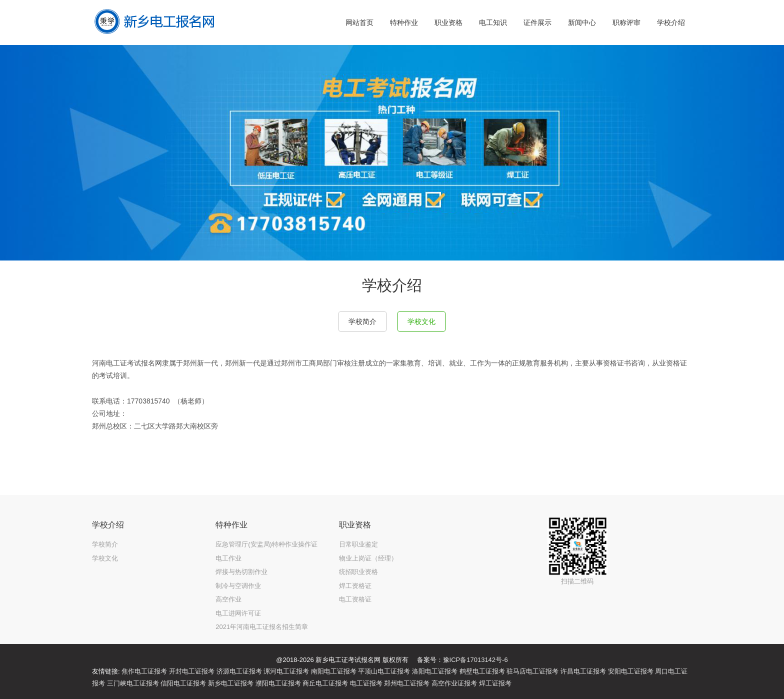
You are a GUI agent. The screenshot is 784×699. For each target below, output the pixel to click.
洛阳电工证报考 (435, 671)
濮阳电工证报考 (278, 683)
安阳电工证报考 (631, 671)
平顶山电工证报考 (384, 671)
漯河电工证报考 (286, 671)
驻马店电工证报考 (532, 671)
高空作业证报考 (454, 683)
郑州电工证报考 (407, 683)
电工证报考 (366, 683)
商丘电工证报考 (325, 683)
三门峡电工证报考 (133, 683)
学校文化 (421, 321)
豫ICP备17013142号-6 (475, 660)
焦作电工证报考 (144, 671)
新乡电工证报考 (231, 683)
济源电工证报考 (239, 671)
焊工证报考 (495, 683)
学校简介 (362, 321)
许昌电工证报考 (583, 671)
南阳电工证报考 (334, 671)
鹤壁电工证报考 (482, 671)
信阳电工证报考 (183, 683)
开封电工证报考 (192, 671)
